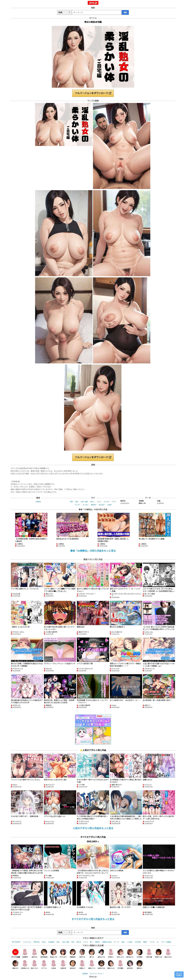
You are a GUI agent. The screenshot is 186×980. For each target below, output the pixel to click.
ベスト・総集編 (166, 942)
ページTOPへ (179, 974)
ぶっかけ (106, 502)
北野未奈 (63, 965)
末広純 (54, 965)
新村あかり (130, 953)
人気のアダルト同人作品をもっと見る (93, 828)
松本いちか (120, 953)
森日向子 (73, 965)
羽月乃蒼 (149, 953)
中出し (92, 502)
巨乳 (58, 942)
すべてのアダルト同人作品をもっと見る (93, 919)
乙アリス (44, 965)
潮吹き (145, 942)
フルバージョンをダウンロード (93, 93)
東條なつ (140, 965)
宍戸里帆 (120, 965)
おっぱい (86, 505)
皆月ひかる (101, 953)
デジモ (152, 942)
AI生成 (109, 505)
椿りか (92, 953)
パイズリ (77, 505)
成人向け (102, 505)
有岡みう (82, 965)
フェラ (99, 502)
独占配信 (51, 942)
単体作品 (37, 942)
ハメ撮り (130, 942)
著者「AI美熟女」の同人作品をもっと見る (93, 551)
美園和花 (73, 953)
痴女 (123, 942)
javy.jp (93, 3)
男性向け (94, 505)
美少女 (79, 942)
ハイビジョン (27, 942)
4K (157, 942)
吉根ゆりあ (101, 965)
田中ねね (130, 965)
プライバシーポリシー (97, 974)
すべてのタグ (16, 942)
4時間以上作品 (107, 942)
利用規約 (85, 974)
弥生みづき (54, 953)
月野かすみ (159, 953)
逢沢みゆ (35, 953)
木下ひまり (63, 953)
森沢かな (82, 953)
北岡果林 (25, 953)
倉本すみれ (168, 953)
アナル (114, 502)
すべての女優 (15, 953)
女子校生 (138, 942)
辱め (72, 502)
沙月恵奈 (140, 953)
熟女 (77, 502)
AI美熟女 (38, 502)
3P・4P (117, 942)
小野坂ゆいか (25, 965)
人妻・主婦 (84, 502)
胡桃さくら (92, 965)
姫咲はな (15, 965)
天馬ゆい (111, 953)
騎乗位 (97, 942)
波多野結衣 (44, 953)
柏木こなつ (35, 965)
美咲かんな (111, 965)
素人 (91, 942)
